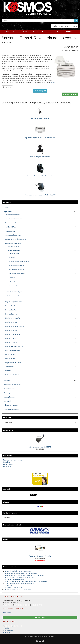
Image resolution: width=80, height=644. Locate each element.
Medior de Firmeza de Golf (14, 346)
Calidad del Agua (11, 227)
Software (8, 371)
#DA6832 (54, 82)
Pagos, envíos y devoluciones (13, 460)
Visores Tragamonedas (11, 409)
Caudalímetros (10, 231)
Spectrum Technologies (14, 292)
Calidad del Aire (14, 253)
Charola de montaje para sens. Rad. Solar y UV (40, 195)
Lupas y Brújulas (9, 397)
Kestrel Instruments (13, 296)
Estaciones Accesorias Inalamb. (19, 262)
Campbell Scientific (13, 246)
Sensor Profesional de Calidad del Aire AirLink (20, 584)
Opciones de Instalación (16, 270)
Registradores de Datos (13, 363)
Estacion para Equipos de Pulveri (16, 239)
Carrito (55, 26)
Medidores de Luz (11, 330)
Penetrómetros (10, 355)
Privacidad (7, 462)
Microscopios (8, 401)
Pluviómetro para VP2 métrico (40, 157)
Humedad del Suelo (12, 314)
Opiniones (7, 87)
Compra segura (8, 464)
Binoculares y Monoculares (13, 385)
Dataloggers (8, 393)
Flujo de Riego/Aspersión (13, 302)
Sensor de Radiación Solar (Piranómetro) (40, 176)
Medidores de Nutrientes (13, 334)
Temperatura (9, 367)
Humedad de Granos (12, 306)
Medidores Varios (11, 342)
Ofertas (6, 539)
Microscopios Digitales (13, 350)
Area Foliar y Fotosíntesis (14, 219)
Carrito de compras (10, 513)
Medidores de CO (11, 322)
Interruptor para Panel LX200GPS (40, 447)
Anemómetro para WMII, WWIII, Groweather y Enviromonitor (24, 575)
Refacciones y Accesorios (17, 274)
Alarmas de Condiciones (13, 215)
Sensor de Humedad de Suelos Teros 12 (18, 590)
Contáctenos (7, 466)
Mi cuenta (74, 26)
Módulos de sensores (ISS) (17, 266)
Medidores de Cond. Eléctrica (15, 326)
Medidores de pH (11, 338)
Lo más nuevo (8, 430)
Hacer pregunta (40, 91)
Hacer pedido (64, 26)
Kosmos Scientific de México (46, 636)
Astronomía (8, 381)
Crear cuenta (7, 613)
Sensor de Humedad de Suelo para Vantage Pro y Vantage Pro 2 (26, 582)
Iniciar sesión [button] (40, 617)
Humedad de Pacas (12, 310)
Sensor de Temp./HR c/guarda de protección (19, 577)
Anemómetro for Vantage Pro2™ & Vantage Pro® (21, 573)
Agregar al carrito (70, 94)
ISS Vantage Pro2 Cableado (40, 119)
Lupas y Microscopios (12, 375)
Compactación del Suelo (13, 235)
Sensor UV (8, 586)
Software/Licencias (15, 282)
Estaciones (12, 258)
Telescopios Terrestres (11, 405)
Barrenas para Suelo (12, 223)
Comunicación (13, 286)
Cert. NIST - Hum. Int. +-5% (14, 588)
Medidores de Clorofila (13, 318)
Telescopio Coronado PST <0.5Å (40, 556)
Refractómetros (10, 359)
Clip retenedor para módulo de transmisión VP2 (40, 138)
